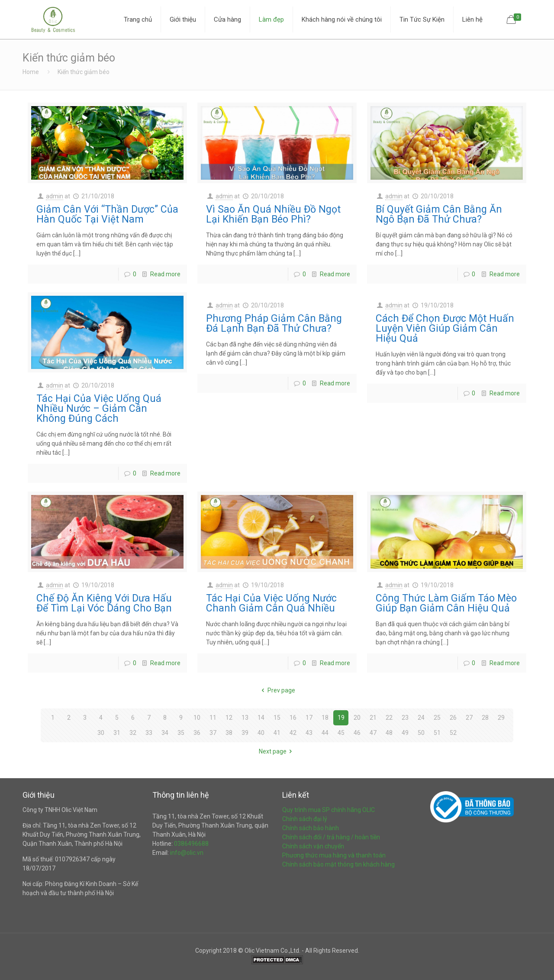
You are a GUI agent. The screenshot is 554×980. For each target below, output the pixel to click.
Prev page (277, 690)
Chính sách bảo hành (311, 828)
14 (261, 718)
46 (357, 733)
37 (213, 733)
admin (55, 196)
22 (389, 718)
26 (453, 718)
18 (325, 718)
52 (453, 733)
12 (229, 718)
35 (181, 733)
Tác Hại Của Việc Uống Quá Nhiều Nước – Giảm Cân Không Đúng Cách (99, 409)
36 (197, 733)
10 (197, 718)
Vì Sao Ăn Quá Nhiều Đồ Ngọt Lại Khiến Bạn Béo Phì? (273, 214)
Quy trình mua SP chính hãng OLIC (329, 810)
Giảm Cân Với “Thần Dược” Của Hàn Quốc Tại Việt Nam (107, 214)
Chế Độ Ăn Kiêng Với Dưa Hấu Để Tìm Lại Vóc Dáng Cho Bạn (104, 603)
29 (501, 718)
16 (293, 718)
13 (245, 718)
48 (389, 733)
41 (277, 733)
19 (341, 718)
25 (437, 718)
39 (245, 733)
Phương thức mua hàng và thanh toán (334, 855)
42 (293, 733)
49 (405, 733)
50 (421, 733)
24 (421, 718)
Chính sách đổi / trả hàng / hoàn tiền (331, 837)
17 (309, 718)
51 (437, 733)
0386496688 (191, 844)
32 (133, 733)
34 (165, 733)
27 (469, 718)
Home (31, 72)
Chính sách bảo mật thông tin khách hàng (338, 864)
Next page (277, 751)
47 (373, 733)
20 (357, 718)
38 (229, 733)
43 (309, 733)
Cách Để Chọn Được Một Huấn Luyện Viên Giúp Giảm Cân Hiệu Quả (445, 328)
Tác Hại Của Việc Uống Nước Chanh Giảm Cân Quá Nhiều (271, 603)
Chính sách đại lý (305, 819)
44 (325, 733)
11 (213, 718)
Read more (165, 274)
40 (261, 733)
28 (485, 718)
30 (101, 733)
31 (117, 733)
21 (373, 718)
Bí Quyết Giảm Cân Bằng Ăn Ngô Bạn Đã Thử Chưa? (439, 214)
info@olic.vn (187, 853)
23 (405, 718)
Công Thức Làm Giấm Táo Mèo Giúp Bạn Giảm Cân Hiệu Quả (446, 603)
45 (341, 733)
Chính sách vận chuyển (313, 846)
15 (277, 718)
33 (149, 733)
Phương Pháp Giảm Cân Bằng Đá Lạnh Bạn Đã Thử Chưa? (274, 323)
